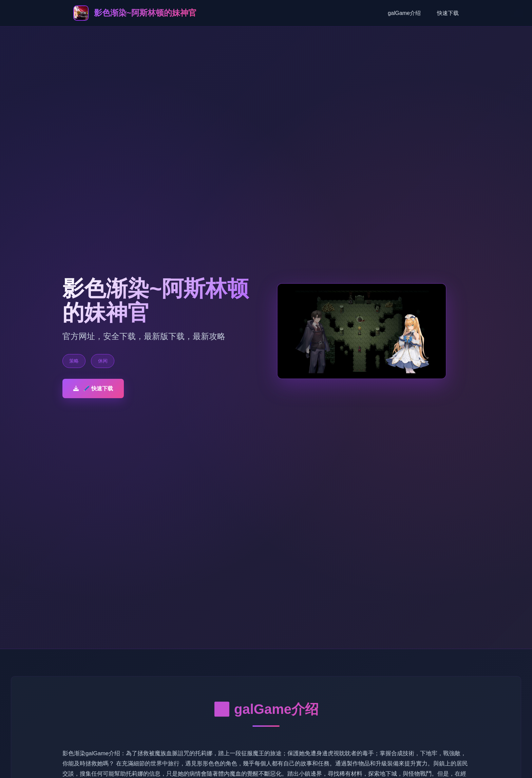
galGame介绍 (404, 13)
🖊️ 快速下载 (93, 388)
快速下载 (448, 13)
